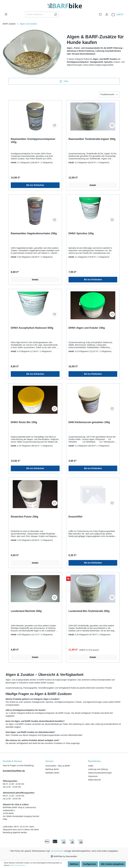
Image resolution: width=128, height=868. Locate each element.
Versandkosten (57, 851)
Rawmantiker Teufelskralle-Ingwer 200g (92, 139)
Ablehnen (74, 864)
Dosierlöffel (75, 517)
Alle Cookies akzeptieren (112, 864)
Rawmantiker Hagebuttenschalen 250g (34, 233)
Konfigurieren (90, 864)
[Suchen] (55, 14)
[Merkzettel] (100, 15)
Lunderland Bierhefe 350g (26, 611)
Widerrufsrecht (94, 780)
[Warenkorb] (118, 15)
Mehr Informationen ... (19, 865)
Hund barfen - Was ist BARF (58, 766)
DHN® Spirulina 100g (81, 233)
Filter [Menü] (64, 81)
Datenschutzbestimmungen (100, 773)
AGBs (91, 766)
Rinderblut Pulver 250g (24, 517)
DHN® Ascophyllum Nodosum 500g (32, 328)
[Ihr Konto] (107, 15)
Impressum (93, 776)
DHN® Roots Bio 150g (24, 422)
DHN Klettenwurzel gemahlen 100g (89, 422)
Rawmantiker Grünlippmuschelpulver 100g (33, 141)
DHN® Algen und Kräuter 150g (87, 328)
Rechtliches (94, 761)
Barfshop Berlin (52, 769)
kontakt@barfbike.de (14, 771)
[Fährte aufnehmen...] (39, 14)
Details (93, 185)
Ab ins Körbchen (35, 185)
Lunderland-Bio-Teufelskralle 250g (89, 611)
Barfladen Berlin (52, 773)
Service (49, 761)
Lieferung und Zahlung (98, 769)
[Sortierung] (109, 94)
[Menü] (6, 14)
